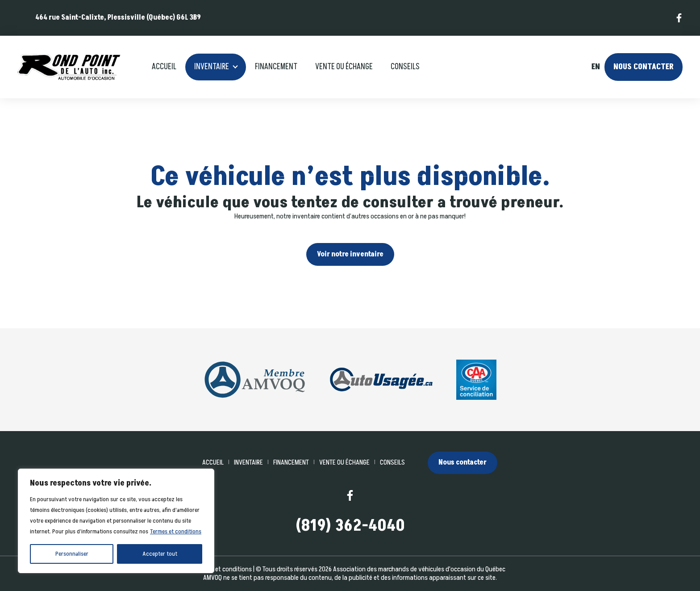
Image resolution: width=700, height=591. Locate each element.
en (595, 67)
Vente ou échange (344, 67)
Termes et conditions (176, 531)
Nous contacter (644, 67)
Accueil (164, 67)
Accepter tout (160, 554)
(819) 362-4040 (350, 526)
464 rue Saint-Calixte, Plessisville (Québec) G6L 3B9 (118, 17)
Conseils (405, 67)
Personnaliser (72, 554)
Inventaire (212, 67)
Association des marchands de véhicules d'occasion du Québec (419, 569)
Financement (276, 67)
